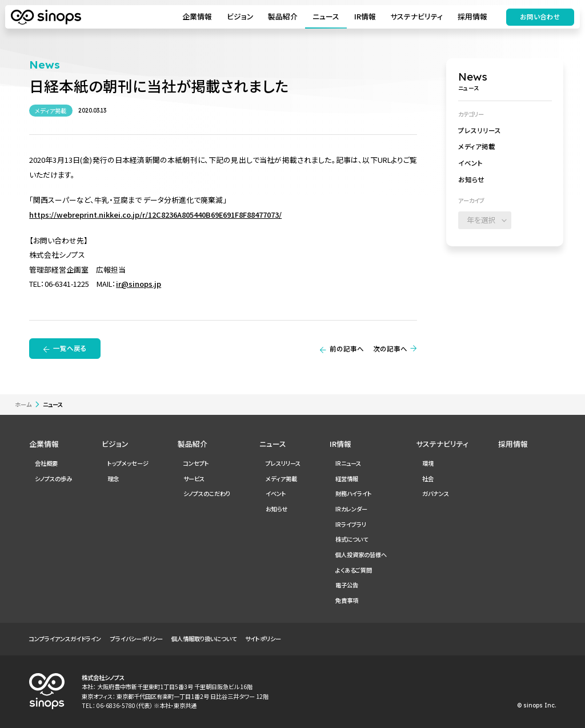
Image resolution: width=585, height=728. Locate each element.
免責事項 (347, 600)
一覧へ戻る (70, 348)
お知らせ (471, 179)
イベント (470, 163)
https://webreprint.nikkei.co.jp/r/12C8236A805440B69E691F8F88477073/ (155, 215)
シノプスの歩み (53, 479)
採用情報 (471, 17)
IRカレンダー (351, 509)
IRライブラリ (351, 524)
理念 (113, 479)
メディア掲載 (477, 146)
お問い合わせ (539, 17)
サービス (194, 479)
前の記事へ (347, 349)
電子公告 (347, 585)
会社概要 (46, 463)
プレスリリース (480, 130)
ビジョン (239, 17)
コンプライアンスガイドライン (65, 639)
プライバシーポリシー (137, 639)
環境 (428, 463)
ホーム (23, 404)
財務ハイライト (354, 493)
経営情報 (347, 479)
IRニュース (348, 463)
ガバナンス (436, 493)
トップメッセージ (128, 463)
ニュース (325, 17)
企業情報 (197, 17)
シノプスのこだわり (207, 493)
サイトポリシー (263, 639)
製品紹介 (282, 17)
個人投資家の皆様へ (361, 555)
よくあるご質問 (354, 570)
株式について (352, 539)
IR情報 (364, 17)
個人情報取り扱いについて (204, 639)
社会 (428, 479)
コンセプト (196, 463)
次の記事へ (390, 349)
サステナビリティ (416, 17)
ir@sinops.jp (139, 284)
